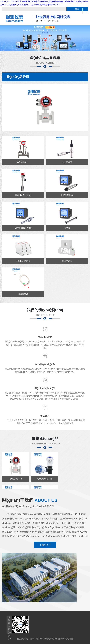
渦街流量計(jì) (23, 162)
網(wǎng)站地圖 (66, 639)
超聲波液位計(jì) (44, 479)
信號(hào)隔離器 (23, 261)
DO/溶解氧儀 (67, 195)
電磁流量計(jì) (15, 479)
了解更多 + (45, 545)
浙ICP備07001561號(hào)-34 (44, 639)
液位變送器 (67, 162)
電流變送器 (67, 261)
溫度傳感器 (23, 294)
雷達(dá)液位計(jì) (23, 195)
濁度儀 (67, 228)
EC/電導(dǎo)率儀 (23, 228)
